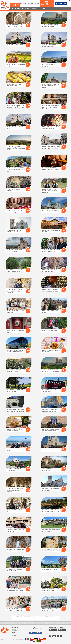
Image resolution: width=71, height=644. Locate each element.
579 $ (64, 409)
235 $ (64, 489)
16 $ (64, 230)
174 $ (64, 250)
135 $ (28, 230)
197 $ (28, 510)
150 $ (28, 569)
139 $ (28, 127)
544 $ (28, 409)
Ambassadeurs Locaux (16, 631)
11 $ (28, 530)
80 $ (64, 107)
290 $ (28, 490)
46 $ (28, 469)
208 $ (28, 449)
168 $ (64, 370)
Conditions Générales (16, 634)
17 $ (64, 390)
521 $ (64, 210)
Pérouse (15, 5)
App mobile (14, 629)
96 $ (28, 250)
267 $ (64, 45)
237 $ (64, 449)
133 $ (28, 105)
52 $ (64, 64)
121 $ (64, 350)
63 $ (28, 189)
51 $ (28, 64)
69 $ (64, 25)
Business (13, 632)
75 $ (28, 84)
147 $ (28, 291)
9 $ (28, 330)
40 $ (28, 370)
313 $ (64, 530)
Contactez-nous (15, 636)
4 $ (64, 270)
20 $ (64, 289)
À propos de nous (15, 627)
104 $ (64, 569)
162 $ (28, 390)
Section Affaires (35, 618)
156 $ (28, 311)
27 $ (28, 429)
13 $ (28, 25)
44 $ (64, 191)
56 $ (64, 589)
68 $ (64, 168)
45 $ (28, 148)
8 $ (64, 429)
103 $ (64, 127)
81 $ (28, 45)
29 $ (28, 169)
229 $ (64, 311)
